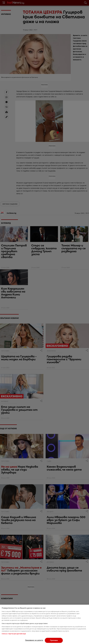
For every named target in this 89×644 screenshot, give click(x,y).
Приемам (54, 640)
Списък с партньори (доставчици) (14, 634)
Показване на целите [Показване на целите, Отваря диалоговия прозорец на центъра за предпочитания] (34, 640)
